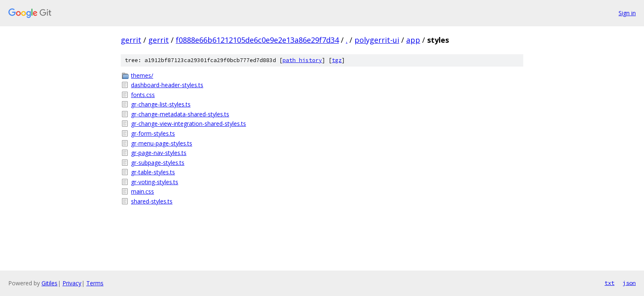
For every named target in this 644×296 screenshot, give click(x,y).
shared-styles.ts (152, 201)
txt (609, 283)
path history (302, 60)
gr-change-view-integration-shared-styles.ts (189, 124)
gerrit (131, 40)
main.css (143, 191)
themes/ (142, 75)
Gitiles (49, 283)
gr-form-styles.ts (153, 133)
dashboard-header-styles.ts (167, 85)
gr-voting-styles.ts (155, 182)
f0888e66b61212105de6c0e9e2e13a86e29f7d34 (257, 40)
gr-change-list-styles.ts (161, 104)
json (629, 283)
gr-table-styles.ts (153, 172)
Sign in (627, 13)
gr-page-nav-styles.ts (159, 153)
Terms (95, 283)
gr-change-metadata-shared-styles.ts (180, 114)
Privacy (72, 283)
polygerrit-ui (377, 40)
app (413, 40)
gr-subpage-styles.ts (158, 163)
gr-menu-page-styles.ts (162, 143)
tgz (337, 60)
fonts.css (143, 95)
